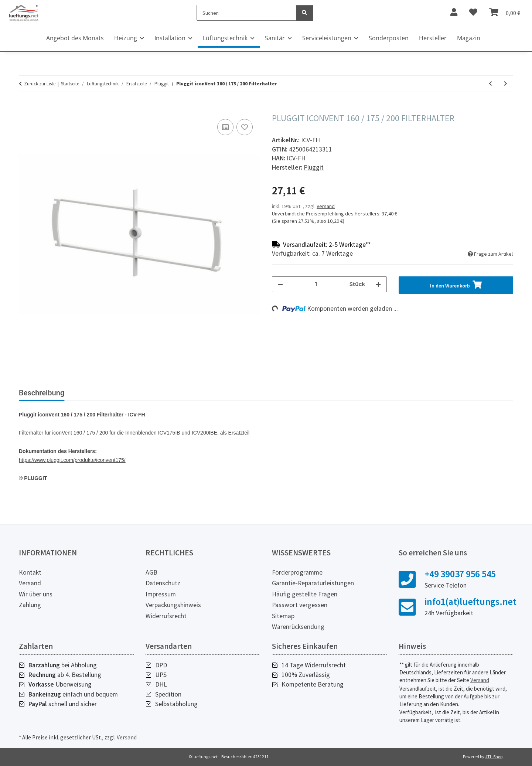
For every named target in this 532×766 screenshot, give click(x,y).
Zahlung (30, 605)
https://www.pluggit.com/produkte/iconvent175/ (72, 460)
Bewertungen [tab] (98, 393)
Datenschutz (163, 583)
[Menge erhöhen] (378, 284)
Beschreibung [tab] (42, 393)
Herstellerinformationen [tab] (172, 393)
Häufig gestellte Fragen (305, 594)
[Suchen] (247, 13)
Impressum (161, 594)
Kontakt (30, 572)
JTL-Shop (494, 757)
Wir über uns (36, 594)
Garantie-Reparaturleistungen (313, 583)
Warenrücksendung (298, 627)
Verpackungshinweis (173, 605)
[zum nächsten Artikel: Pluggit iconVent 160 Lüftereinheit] (506, 84)
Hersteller (433, 38)
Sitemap (283, 616)
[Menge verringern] (280, 284)
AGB (151, 572)
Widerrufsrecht (166, 616)
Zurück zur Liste (40, 84)
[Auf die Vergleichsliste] (225, 127)
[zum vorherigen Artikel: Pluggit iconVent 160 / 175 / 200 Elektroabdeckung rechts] (490, 84)
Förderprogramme (297, 572)
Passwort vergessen (300, 605)
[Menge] (316, 284)
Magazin (469, 38)
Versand (326, 206)
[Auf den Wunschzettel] (245, 127)
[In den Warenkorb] (25, 109)
